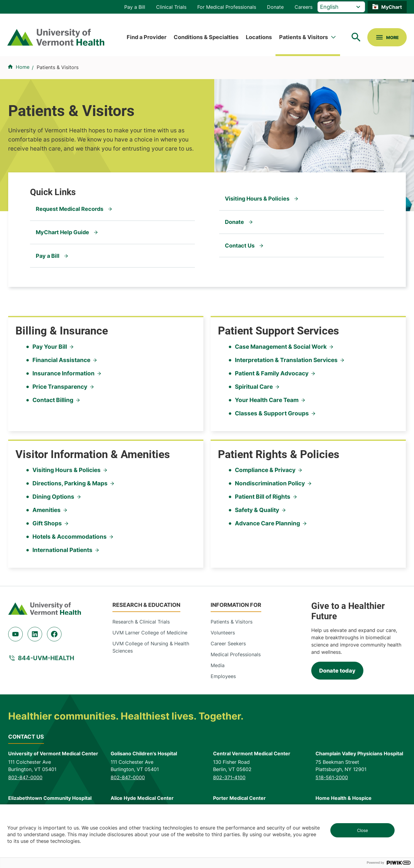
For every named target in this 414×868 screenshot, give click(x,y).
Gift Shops (47, 523)
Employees (223, 676)
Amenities (47, 510)
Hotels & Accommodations (70, 537)
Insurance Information (63, 373)
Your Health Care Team (267, 400)
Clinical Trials (171, 7)
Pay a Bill (135, 7)
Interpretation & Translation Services (286, 360)
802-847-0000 (25, 777)
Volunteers (223, 633)
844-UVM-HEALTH (46, 658)
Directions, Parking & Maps (70, 483)
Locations (259, 37)
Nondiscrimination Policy (270, 483)
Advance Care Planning (267, 523)
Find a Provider (147, 37)
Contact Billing (53, 400)
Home (23, 67)
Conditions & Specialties (206, 37)
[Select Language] (341, 7)
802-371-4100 (229, 777)
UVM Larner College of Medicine (150, 633)
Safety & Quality (257, 510)
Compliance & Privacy (265, 470)
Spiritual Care (254, 387)
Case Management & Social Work (281, 347)
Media (218, 665)
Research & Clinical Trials (141, 622)
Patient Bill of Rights (263, 497)
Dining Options (53, 497)
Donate (275, 7)
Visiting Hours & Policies (67, 470)
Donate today (337, 671)
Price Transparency (60, 387)
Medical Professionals (236, 654)
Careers (304, 7)
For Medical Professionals (227, 7)
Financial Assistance (61, 360)
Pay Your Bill (50, 347)
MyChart (392, 7)
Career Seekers (228, 644)
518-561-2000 (332, 777)
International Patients (62, 550)
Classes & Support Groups (272, 413)
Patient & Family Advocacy (272, 373)
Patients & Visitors (304, 37)
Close (362, 830)
